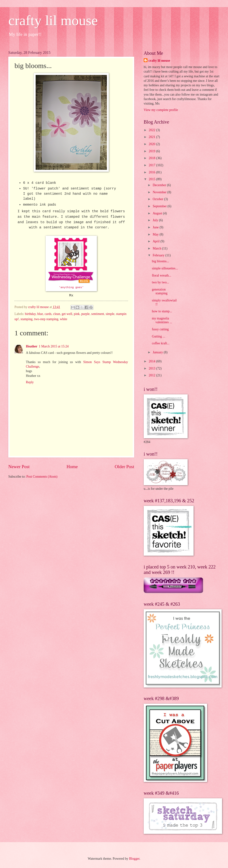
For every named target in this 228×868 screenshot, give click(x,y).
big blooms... (160, 261)
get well (67, 314)
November (160, 192)
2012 (152, 375)
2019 (152, 151)
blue (40, 314)
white (64, 319)
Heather (32, 346)
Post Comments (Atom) (42, 477)
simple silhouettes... (165, 268)
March (157, 248)
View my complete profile (161, 110)
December (160, 185)
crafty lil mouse (53, 20)
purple (85, 314)
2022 (152, 130)
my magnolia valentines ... (162, 320)
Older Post (124, 467)
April (157, 241)
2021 (152, 137)
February (159, 255)
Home (72, 467)
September (160, 206)
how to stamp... (162, 311)
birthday (30, 314)
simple (110, 314)
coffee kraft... (161, 343)
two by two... (160, 282)
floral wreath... (161, 275)
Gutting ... (158, 336)
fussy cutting (160, 329)
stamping (26, 319)
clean (57, 314)
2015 (152, 179)
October (158, 199)
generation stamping (160, 291)
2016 (152, 172)
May (156, 234)
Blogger (134, 859)
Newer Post (19, 467)
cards (48, 314)
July (156, 220)
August (158, 213)
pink (77, 314)
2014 (152, 361)
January (158, 352)
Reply (30, 382)
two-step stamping (46, 319)
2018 (152, 158)
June (156, 227)
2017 (152, 165)
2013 (152, 368)
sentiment (98, 314)
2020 (152, 144)
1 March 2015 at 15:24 (54, 346)
